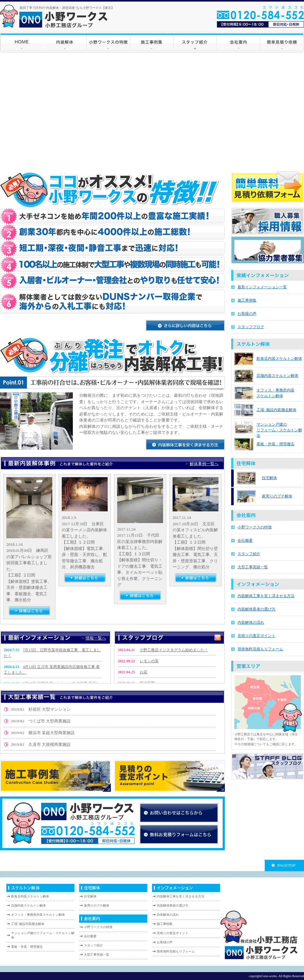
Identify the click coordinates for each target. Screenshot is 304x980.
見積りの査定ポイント (256, 636)
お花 (143, 672)
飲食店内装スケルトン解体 (279, 359)
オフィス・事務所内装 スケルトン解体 (275, 393)
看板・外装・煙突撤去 (275, 444)
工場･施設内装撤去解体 (276, 410)
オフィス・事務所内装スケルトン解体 (38, 915)
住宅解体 (269, 478)
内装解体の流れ (251, 622)
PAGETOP (286, 865)
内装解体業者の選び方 (256, 609)
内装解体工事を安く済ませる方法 (266, 596)
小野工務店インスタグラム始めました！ (174, 650)
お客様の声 (247, 314)
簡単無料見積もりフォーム (260, 649)
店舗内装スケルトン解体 (277, 376)
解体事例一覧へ (204, 464)
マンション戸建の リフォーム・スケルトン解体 (279, 430)
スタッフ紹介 (249, 554)
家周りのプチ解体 (277, 496)
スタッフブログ (251, 327)
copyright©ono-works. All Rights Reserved (276, 976)
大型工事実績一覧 (253, 567)
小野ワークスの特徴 (255, 527)
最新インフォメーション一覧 (262, 287)
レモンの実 (149, 661)
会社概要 (245, 540)
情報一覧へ (96, 638)
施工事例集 (247, 300)
